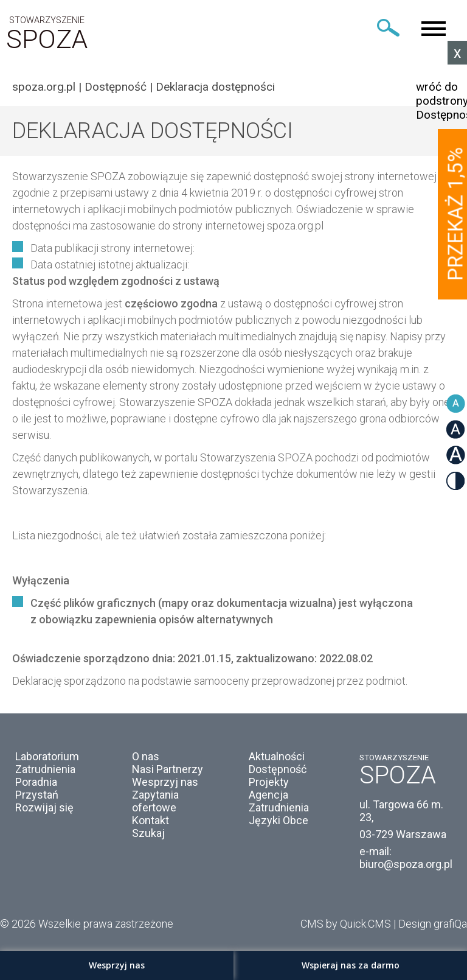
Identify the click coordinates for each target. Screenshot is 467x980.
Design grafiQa (433, 924)
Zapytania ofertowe (155, 801)
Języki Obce (278, 820)
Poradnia (36, 782)
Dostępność (116, 87)
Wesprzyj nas (165, 782)
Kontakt (150, 820)
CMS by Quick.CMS (346, 924)
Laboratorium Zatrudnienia (47, 763)
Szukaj (148, 833)
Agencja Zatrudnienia (279, 801)
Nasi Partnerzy (168, 769)
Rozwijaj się (44, 807)
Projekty (269, 782)
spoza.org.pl (44, 87)
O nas (146, 756)
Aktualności (277, 756)
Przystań (37, 795)
